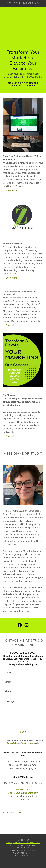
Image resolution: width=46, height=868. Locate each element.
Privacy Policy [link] (13, 743)
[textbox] (23, 672)
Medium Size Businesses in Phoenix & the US (23, 84)
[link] (23, 4)
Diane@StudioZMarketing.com (23, 843)
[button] (10, 190)
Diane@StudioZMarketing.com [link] (23, 793)
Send (23, 732)
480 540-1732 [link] (22, 790)
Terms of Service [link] (28, 743)
